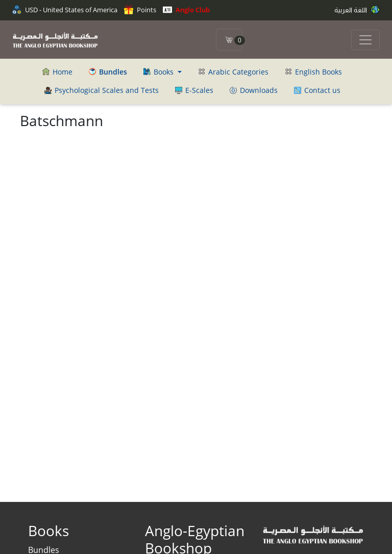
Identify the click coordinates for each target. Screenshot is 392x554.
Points (140, 10)
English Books (313, 72)
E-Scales (194, 90)
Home (57, 72)
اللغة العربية (357, 10)
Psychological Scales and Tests (102, 90)
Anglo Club (186, 10)
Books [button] (160, 72)
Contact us (317, 90)
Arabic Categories (233, 72)
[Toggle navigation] (365, 40)
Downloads (254, 90)
